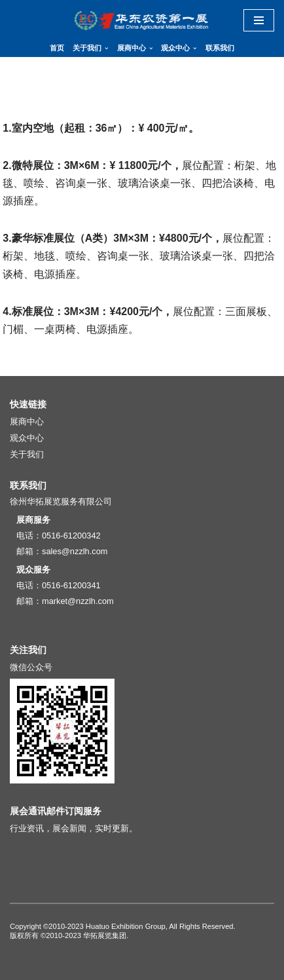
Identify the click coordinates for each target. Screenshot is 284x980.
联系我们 (220, 48)
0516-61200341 (71, 585)
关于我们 (27, 454)
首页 (57, 48)
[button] (107, 48)
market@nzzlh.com (78, 601)
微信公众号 (31, 667)
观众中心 (27, 438)
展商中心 (27, 422)
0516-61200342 (71, 536)
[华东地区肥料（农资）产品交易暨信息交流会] (142, 20)
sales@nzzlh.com (75, 551)
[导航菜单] (259, 20)
